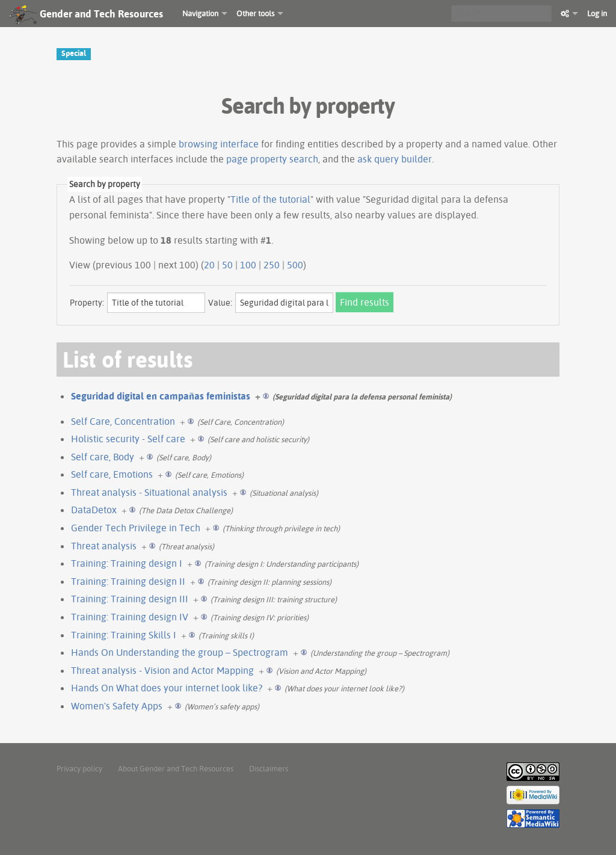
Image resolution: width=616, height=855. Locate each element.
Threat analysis (104, 546)
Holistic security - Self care (128, 439)
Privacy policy (79, 768)
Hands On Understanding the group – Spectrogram (180, 652)
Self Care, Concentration (123, 421)
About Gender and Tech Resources (176, 768)
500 (295, 265)
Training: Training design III (130, 599)
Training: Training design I (127, 563)
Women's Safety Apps (117, 706)
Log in (597, 13)
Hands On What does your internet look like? (167, 688)
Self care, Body (103, 457)
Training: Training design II (128, 581)
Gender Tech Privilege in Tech (136, 528)
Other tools (255, 13)
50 (227, 265)
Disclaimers (269, 768)
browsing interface (219, 144)
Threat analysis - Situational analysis (149, 492)
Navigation (200, 13)
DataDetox (94, 510)
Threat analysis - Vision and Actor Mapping (162, 670)
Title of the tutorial (270, 199)
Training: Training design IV (130, 617)
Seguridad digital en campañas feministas (161, 396)
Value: (220, 303)
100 (248, 265)
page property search (272, 159)
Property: (87, 303)
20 (209, 265)
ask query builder (395, 159)
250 (272, 265)
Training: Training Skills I (124, 635)
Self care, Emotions (112, 474)
